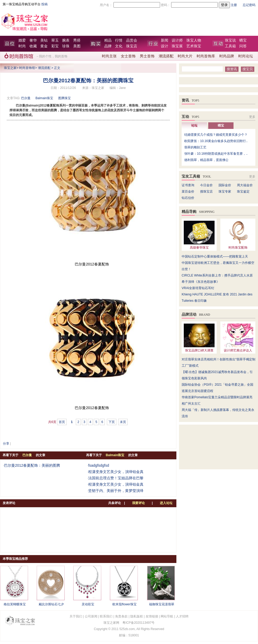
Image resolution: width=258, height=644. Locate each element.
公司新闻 (91, 616)
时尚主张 (109, 56)
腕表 (66, 40)
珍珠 (66, 46)
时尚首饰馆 (27, 68)
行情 (119, 40)
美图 (77, 46)
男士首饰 (147, 56)
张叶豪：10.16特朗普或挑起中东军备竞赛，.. (216, 154)
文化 (119, 46)
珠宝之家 (10, 68)
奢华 (33, 40)
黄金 (44, 46)
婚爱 (22, 40)
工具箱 (230, 46)
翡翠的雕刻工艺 (195, 147)
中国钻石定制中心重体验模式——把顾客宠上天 (215, 256)
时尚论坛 (246, 56)
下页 (112, 422)
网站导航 (167, 616)
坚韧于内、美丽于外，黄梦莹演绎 (116, 491)
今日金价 (206, 185)
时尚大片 (185, 56)
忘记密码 (249, 5)
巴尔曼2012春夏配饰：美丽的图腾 (32, 465)
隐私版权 (137, 616)
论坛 (194, 125)
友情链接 (152, 616)
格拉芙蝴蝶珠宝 (15, 604)
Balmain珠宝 (44, 98)
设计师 (177, 40)
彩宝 (55, 46)
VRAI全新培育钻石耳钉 (198, 288)
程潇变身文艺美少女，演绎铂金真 (116, 472)
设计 (165, 46)
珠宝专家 (225, 192)
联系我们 (106, 616)
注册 (234, 5)
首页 (62, 422)
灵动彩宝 (88, 604)
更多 (252, 117)
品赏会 (132, 40)
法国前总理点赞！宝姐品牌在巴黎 (116, 478)
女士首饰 (128, 56)
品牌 (108, 46)
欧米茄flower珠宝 (125, 604)
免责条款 (121, 616)
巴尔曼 (26, 98)
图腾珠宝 (64, 98)
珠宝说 (230, 40)
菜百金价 (188, 192)
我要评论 (138, 503)
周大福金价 (245, 185)
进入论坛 (166, 503)
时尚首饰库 (206, 56)
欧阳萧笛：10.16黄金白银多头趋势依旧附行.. (216, 141)
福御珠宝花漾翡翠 (162, 604)
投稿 (44, 4)
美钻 (44, 40)
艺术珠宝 (194, 46)
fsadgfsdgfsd (99, 465)
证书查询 (188, 185)
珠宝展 (177, 46)
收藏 (33, 46)
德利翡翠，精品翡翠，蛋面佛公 (206, 160)
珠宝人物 (194, 40)
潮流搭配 (166, 56)
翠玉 (55, 40)
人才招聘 (182, 616)
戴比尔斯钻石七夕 (51, 604)
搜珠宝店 (206, 192)
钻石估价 (188, 198)
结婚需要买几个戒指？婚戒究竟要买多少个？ (216, 135)
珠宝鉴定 (243, 192)
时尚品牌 (227, 56)
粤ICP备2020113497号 (139, 623)
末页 (123, 422)
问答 (243, 46)
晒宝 (243, 40)
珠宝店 (132, 46)
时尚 (22, 46)
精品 (108, 40)
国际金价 (225, 185)
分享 (6, 444)
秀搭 (77, 40)
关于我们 (76, 616)
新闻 (165, 40)
